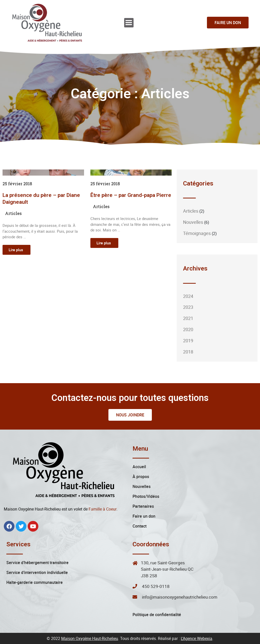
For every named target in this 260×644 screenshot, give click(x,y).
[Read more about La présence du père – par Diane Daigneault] (17, 250)
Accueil (139, 467)
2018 (188, 352)
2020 (188, 329)
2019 (188, 341)
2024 (188, 296)
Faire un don (144, 516)
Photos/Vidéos (146, 496)
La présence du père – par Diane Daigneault (41, 199)
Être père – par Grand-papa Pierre (131, 195)
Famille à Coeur (103, 509)
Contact (140, 526)
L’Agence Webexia (197, 638)
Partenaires (143, 506)
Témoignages (197, 233)
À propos (141, 477)
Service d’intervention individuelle (37, 572)
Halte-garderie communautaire (35, 582)
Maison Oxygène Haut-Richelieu (90, 638)
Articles (13, 213)
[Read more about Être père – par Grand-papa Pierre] (104, 243)
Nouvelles (193, 222)
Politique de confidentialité (157, 615)
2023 (188, 307)
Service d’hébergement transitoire (37, 563)
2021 (188, 318)
